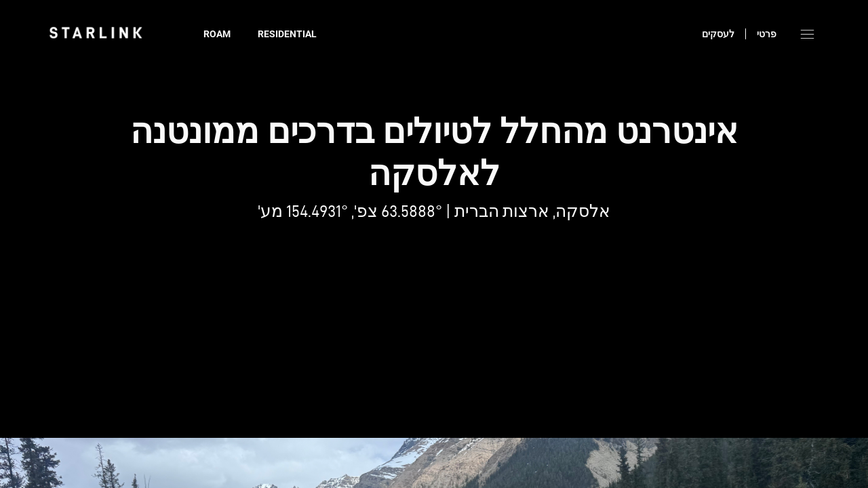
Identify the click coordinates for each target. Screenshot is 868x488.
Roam (217, 34)
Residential (287, 34)
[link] (96, 33)
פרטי (767, 34)
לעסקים (718, 34)
